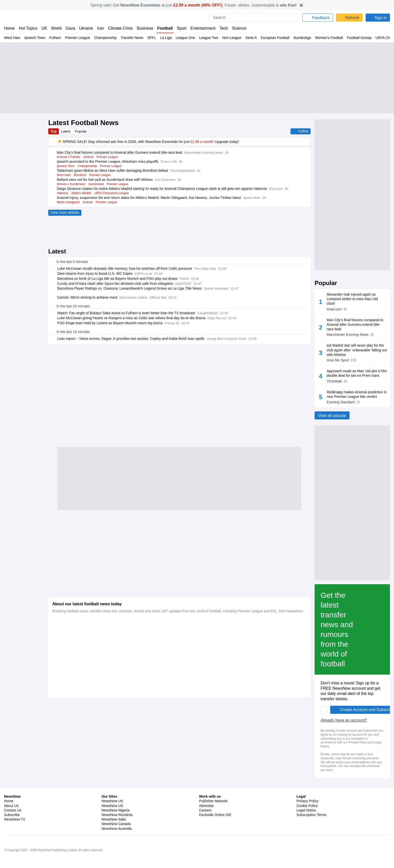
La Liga (167, 38)
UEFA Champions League (114, 198)
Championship (106, 38)
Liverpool (367, 307)
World (56, 28)
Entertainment (200, 28)
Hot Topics (28, 28)
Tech (220, 28)
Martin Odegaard (68, 207)
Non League (233, 38)
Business (142, 28)
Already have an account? (76, 747)
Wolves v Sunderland (71, 184)
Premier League (78, 38)
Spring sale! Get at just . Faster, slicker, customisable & (194, 5)
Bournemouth (333, 437)
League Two (209, 38)
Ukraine (84, 28)
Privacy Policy (272, 758)
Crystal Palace (371, 340)
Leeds (340, 372)
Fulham (56, 38)
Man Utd (338, 323)
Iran (98, 28)
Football (162, 28)
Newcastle (336, 404)
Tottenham (369, 453)
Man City (367, 437)
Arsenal (89, 157)
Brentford (81, 175)
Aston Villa (336, 307)
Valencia (63, 198)
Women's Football (330, 38)
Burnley (366, 420)
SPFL (153, 38)
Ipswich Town (35, 38)
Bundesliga (303, 38)
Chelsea (338, 453)
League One (186, 38)
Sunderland (97, 184)
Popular (82, 131)
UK (44, 28)
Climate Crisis (118, 28)
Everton (338, 356)
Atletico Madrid (83, 198)
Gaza (69, 28)
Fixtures (328, 291)
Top (54, 131)
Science (235, 28)
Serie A (252, 38)
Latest (66, 131)
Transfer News (134, 38)
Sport (179, 28)
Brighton (367, 372)
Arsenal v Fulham (69, 157)
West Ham (12, 38)
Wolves (339, 388)
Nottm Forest (371, 323)
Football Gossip (359, 38)
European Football (276, 38)
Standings (363, 291)
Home (9, 28)
